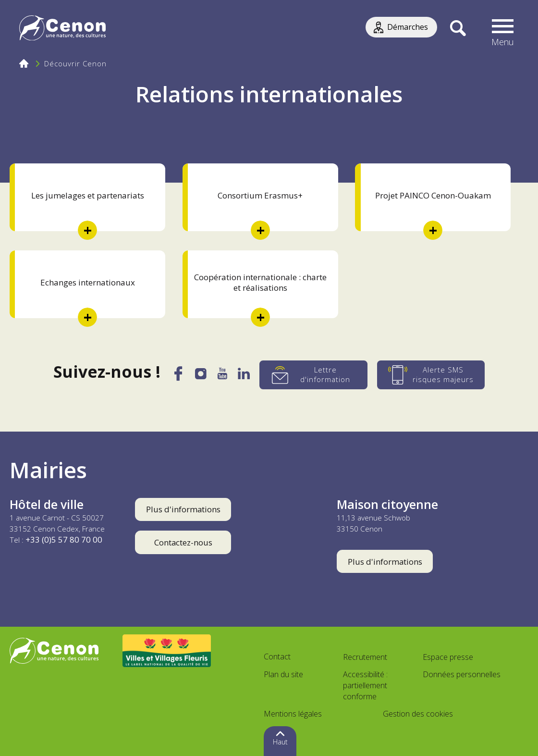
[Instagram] (200, 376)
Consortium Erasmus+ (260, 195)
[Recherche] (458, 29)
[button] (503, 29)
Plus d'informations (183, 509)
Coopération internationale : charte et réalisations (260, 282)
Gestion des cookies (418, 714)
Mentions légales (293, 714)
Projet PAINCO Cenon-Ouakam (433, 195)
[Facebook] (177, 378)
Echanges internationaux (88, 282)
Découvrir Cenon (75, 63)
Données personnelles (462, 674)
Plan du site (283, 674)
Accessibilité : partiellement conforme (365, 685)
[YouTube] (223, 376)
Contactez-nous (183, 542)
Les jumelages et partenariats (88, 195)
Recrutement (365, 657)
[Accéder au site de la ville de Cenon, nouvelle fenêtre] (54, 651)
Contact (277, 657)
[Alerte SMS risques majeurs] (433, 375)
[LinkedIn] (245, 376)
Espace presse (448, 657)
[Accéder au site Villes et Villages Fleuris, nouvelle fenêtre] (167, 651)
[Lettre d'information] (315, 375)
